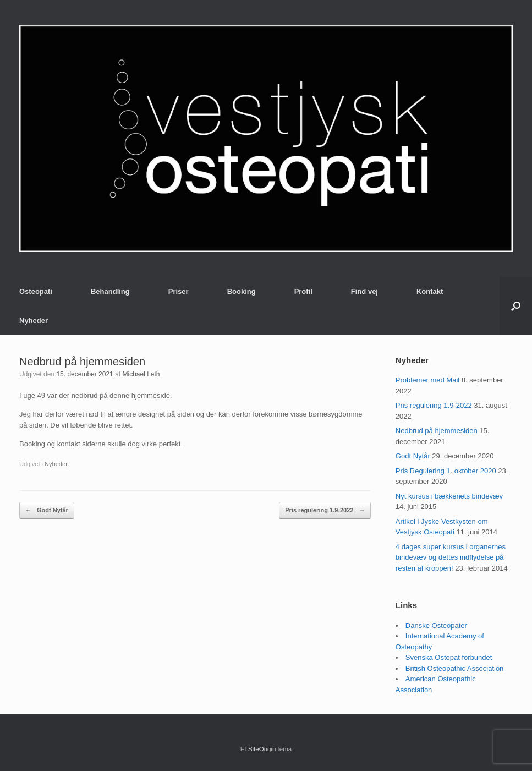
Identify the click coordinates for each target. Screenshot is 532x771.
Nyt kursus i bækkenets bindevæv (449, 496)
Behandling (110, 291)
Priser (179, 291)
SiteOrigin (262, 749)
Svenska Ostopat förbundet (449, 657)
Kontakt (430, 291)
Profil (303, 291)
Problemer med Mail (427, 380)
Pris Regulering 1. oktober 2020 (446, 471)
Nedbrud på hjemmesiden (437, 431)
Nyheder (34, 321)
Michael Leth (141, 374)
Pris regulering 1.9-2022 (325, 510)
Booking (242, 291)
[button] (516, 306)
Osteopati (36, 291)
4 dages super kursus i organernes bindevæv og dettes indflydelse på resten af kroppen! (451, 557)
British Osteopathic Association (454, 668)
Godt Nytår (47, 510)
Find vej (364, 291)
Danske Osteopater (436, 625)
